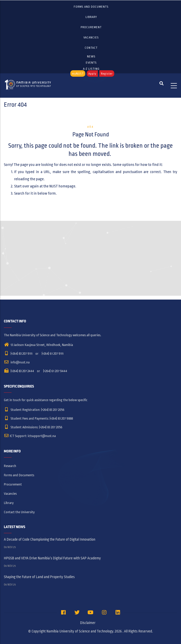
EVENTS (91, 63)
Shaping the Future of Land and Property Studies (39, 577)
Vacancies (91, 37)
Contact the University (19, 512)
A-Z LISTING (91, 69)
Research (10, 466)
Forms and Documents (91, 7)
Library (91, 17)
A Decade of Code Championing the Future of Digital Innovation (50, 539)
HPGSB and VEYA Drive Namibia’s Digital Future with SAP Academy (52, 558)
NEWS (91, 56)
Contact (91, 48)
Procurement (91, 27)
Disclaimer (88, 623)
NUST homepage (62, 182)
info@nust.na (17, 362)
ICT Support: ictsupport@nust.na (30, 436)
